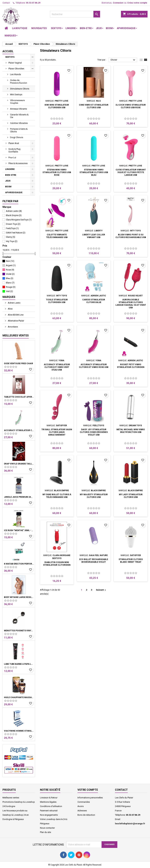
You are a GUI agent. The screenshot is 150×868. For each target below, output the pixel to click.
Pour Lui (12, 157)
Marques (10, 36)
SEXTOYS (56, 28)
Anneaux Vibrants (19, 109)
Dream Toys (13, 224)
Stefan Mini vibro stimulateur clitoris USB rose (57, 172)
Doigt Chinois (17, 137)
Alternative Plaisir (16, 321)
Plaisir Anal (14, 143)
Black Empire (14, 215)
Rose (10, 270)
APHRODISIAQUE (126, 28)
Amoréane (13, 327)
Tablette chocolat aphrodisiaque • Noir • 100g (19, 397)
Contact (6, 3)
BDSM (109, 28)
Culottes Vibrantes (19, 123)
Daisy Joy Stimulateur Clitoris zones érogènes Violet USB (94, 432)
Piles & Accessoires (18, 163)
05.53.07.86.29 (33, 3)
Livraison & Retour (49, 798)
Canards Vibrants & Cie (19, 116)
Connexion (118, 3)
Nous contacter (47, 828)
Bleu (10, 278)
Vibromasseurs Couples (17, 102)
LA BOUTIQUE (20, 28)
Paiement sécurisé (49, 811)
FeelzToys (12, 228)
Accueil (8, 51)
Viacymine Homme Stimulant (19, 731)
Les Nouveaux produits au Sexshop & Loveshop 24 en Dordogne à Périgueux (16, 815)
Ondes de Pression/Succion (19, 82)
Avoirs (81, 806)
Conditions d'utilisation (51, 806)
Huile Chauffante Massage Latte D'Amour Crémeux (19, 697)
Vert (9, 291)
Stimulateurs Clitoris (20, 89)
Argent (11, 265)
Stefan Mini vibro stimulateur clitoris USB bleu (94, 172)
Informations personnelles (90, 798)
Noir (10, 261)
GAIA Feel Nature (16, 233)
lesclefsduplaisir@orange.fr (130, 824)
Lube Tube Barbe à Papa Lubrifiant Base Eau (19, 664)
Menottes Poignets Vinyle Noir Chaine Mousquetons (19, 631)
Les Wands (16, 74)
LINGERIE (71, 28)
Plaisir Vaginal (15, 63)
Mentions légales (48, 802)
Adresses (82, 811)
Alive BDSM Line (15, 315)
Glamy (11, 237)
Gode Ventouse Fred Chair (19, 364)
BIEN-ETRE (86, 28)
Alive (10, 309)
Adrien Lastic (14, 211)
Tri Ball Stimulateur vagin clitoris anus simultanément (57, 432)
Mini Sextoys (16, 94)
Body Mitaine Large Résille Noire (19, 597)
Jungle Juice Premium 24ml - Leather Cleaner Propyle (19, 497)
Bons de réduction (86, 815)
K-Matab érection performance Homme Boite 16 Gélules (19, 564)
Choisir (123, 60)
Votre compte (88, 790)
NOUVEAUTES (39, 28)
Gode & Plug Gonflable (14, 150)
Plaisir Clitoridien (16, 69)
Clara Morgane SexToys (19, 220)
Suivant (101, 590)
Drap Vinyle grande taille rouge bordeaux (19, 464)
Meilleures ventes (11, 798)
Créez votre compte (137, 3)
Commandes (84, 802)
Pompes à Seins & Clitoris (19, 130)
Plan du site (45, 832)
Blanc (10, 283)
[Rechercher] (75, 14)
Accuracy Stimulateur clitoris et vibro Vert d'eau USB (19, 430)
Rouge (11, 287)
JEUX (99, 28)
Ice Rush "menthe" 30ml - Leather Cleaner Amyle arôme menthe (19, 530)
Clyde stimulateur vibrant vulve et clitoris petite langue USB (131, 172)
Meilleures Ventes (16, 336)
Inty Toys (12, 241)
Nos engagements (49, 815)
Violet (10, 274)
